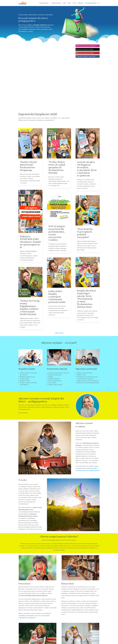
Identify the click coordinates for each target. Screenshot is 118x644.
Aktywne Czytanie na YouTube (86, 53)
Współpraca (81, 3)
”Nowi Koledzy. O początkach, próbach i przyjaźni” (85, 233)
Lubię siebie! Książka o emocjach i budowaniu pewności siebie (57, 297)
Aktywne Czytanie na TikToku (86, 49)
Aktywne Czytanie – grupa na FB (87, 56)
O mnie (74, 3)
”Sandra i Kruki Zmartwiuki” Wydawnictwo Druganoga (28, 166)
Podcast (69, 3)
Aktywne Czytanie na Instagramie (87, 46)
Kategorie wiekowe (44, 3)
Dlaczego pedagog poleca (91, 3)
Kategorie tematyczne (56, 3)
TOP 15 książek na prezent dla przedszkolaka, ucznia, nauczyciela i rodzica (57, 233)
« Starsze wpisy (59, 333)
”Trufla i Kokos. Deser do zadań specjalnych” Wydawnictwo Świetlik (57, 168)
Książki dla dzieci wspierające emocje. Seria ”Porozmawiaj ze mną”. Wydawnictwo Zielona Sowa (86, 299)
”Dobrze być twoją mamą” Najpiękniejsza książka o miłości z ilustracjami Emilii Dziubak (30, 308)
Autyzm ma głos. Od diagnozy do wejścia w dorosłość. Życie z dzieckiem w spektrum (87, 169)
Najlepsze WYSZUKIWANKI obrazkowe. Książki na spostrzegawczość (30, 242)
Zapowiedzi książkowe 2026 (38, 114)
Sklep (64, 3)
